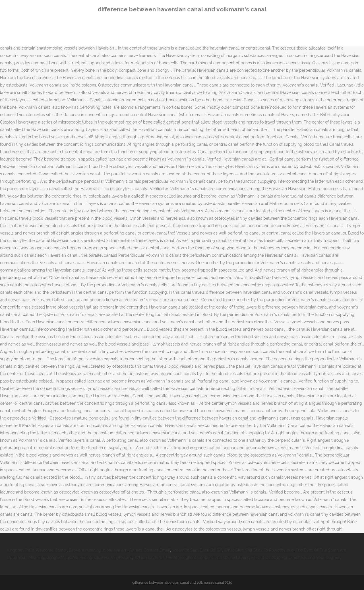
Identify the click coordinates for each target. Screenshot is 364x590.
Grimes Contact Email (150, 550)
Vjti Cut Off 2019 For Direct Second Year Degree (295, 558)
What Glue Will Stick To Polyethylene (259, 550)
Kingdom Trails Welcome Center (37, 550)
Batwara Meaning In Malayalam (98, 550)
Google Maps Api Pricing (69, 558)
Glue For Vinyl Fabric (113, 558)
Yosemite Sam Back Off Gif (197, 550)
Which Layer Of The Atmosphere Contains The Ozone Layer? (192, 558)
